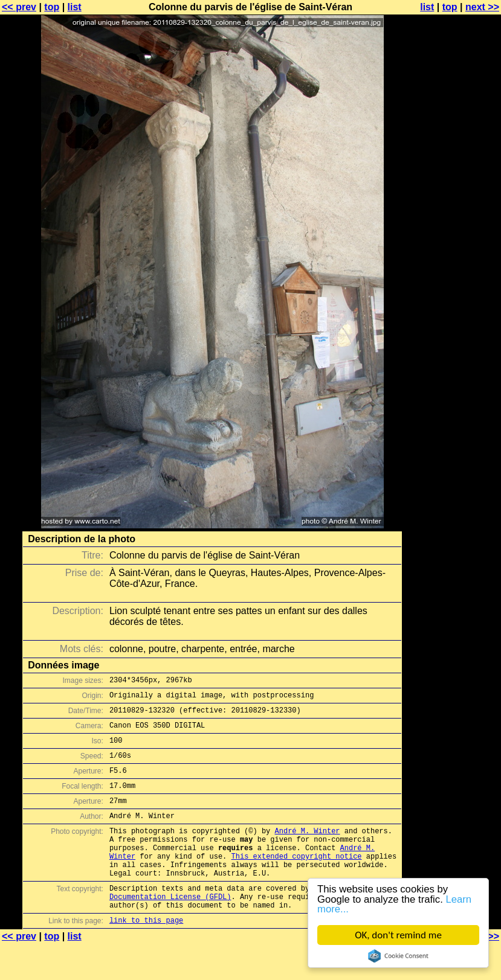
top (52, 7)
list (75, 7)
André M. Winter (307, 850)
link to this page (146, 956)
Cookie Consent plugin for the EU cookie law (398, 956)
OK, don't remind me (398, 935)
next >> (482, 7)
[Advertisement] (452, 299)
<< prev (19, 7)
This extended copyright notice (296, 881)
